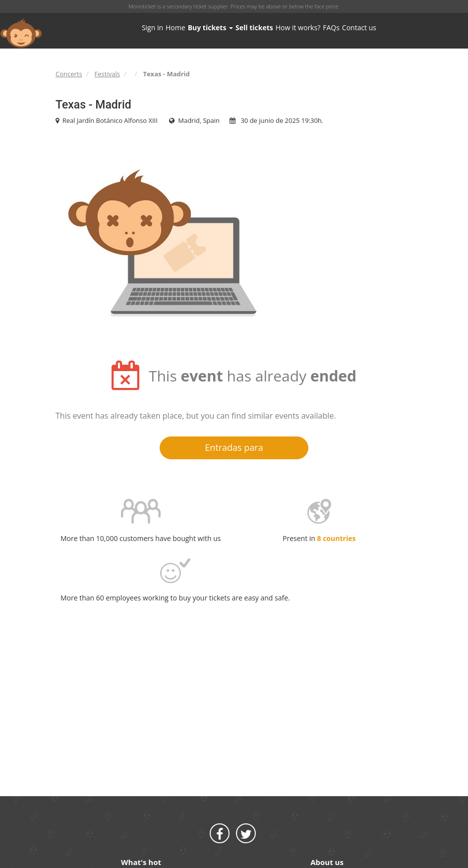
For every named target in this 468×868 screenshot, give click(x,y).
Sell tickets (254, 27)
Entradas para (234, 447)
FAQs (331, 27)
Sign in (152, 27)
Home (175, 27)
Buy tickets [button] (210, 27)
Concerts (69, 74)
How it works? (298, 27)
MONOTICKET (21, 33)
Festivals (107, 74)
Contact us (359, 27)
